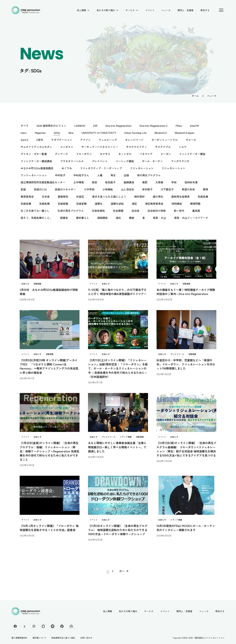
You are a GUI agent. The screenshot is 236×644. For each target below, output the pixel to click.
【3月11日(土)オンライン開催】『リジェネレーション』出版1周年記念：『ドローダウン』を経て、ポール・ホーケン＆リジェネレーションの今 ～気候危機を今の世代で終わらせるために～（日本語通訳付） (118, 368)
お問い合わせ (86, 638)
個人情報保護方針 (19, 638)
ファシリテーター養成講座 (36, 161)
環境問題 (195, 204)
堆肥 (145, 182)
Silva (71, 133)
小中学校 (89, 189)
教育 (206, 189)
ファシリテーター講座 (192, 154)
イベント (150, 10)
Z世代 (40, 140)
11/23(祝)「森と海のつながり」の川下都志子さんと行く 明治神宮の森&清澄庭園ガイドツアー (117, 292)
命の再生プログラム (149, 175)
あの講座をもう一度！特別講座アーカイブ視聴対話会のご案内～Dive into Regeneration (186, 292)
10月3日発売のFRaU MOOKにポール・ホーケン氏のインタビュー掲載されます (186, 528)
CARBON (80, 126)
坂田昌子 (110, 182)
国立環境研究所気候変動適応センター (43, 182)
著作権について (39, 638)
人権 (100, 175)
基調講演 (129, 182)
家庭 (23, 189)
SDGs (57, 133)
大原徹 (159, 182)
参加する (205, 10)
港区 (134, 204)
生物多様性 (98, 211)
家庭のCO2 (40, 189)
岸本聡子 (147, 189)
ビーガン (166, 154)
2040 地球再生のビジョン (51, 126)
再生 (113, 175)
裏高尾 (196, 211)
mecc (24, 133)
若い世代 (179, 211)
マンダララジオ (180, 161)
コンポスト (67, 147)
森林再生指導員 (180, 196)
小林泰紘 (108, 189)
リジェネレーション (142, 168)
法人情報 (81, 10)
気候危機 (203, 196)
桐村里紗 (139, 196)
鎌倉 (132, 218)
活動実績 (37, 284)
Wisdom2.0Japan (184, 133)
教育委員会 (27, 196)
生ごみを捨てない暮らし (35, 211)
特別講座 (177, 204)
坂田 (94, 182)
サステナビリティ (137, 147)
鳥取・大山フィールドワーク (191, 218)
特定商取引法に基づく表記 (63, 638)
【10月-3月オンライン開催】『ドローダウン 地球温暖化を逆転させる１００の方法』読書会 (49, 528)
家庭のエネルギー (65, 189)
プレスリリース (177, 354)
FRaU (179, 126)
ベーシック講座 (125, 161)
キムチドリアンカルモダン (36, 147)
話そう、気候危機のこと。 (36, 218)
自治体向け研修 (157, 211)
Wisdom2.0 (161, 133)
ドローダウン (84, 154)
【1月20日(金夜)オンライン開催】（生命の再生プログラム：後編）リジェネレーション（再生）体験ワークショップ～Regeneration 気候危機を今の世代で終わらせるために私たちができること (49, 451)
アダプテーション (62, 140)
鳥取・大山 (159, 218)
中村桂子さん (81, 175)
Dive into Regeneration (118, 126)
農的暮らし (83, 218)
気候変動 (63, 204)
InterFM (194, 126)
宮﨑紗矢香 (191, 182)
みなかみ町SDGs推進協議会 (37, 168)
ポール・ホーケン (152, 161)
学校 (174, 182)
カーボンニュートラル (165, 140)
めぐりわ (67, 168)
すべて (25, 126)
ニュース (166, 10)
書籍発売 (63, 196)
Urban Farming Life (135, 133)
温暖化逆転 (117, 204)
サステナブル (163, 147)
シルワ (183, 147)
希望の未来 (188, 189)
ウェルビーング (108, 140)
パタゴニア (146, 154)
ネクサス (105, 154)
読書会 (64, 218)
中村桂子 (60, 175)
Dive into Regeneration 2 (153, 126)
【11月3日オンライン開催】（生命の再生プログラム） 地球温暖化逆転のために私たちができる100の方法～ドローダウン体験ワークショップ (118, 530)
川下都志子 (167, 189)
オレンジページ (134, 140)
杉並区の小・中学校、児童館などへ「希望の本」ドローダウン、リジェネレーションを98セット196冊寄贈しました (186, 364)
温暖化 (99, 204)
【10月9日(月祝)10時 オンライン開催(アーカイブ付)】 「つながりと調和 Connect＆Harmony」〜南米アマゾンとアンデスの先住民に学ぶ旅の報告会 (49, 366)
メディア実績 (126, 437)
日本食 (46, 196)
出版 (126, 175)
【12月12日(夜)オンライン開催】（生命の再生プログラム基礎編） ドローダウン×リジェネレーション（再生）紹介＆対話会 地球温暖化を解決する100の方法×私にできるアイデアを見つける (186, 449)
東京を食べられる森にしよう (109, 196)
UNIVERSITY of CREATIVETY (99, 133)
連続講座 (102, 218)
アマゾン (85, 140)
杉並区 (80, 196)
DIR (95, 126)
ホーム (195, 96)
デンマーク (61, 154)
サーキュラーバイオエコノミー (100, 147)
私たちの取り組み (106, 10)
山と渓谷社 (128, 189)
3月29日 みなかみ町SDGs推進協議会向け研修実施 (49, 292)
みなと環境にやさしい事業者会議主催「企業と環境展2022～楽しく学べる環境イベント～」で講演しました (117, 447)
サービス (130, 10)
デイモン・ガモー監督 (34, 154)
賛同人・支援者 (186, 10)
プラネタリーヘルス (72, 161)
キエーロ (191, 140)
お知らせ (25, 284)
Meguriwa (40, 133)
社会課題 (118, 211)
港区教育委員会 (154, 204)
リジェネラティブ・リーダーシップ (101, 168)
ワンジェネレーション (34, 175)
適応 (118, 218)
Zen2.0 (24, 140)
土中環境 (79, 182)
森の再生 (158, 196)
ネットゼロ (125, 154)
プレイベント (100, 161)
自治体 (135, 211)
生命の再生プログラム (71, 211)
